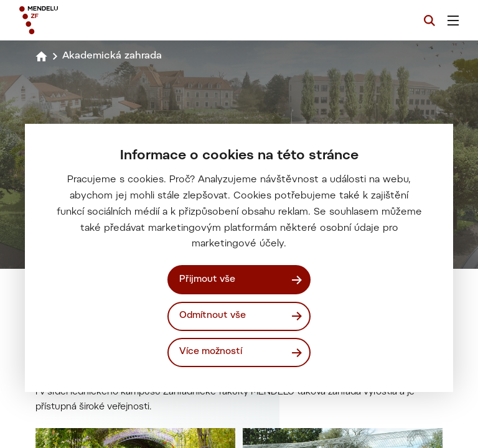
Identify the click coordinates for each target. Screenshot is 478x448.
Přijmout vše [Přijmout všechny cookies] (207, 280)
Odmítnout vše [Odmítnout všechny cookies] (213, 316)
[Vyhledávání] (429, 21)
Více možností (211, 352)
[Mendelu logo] (85, 20)
